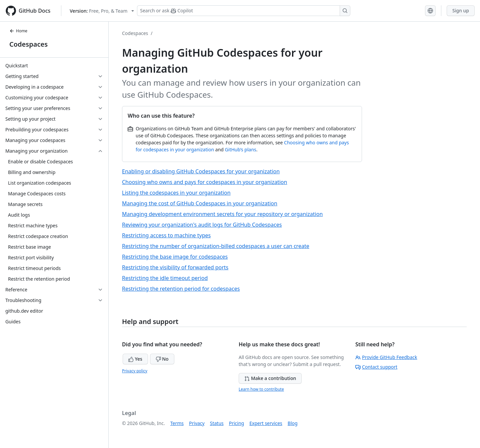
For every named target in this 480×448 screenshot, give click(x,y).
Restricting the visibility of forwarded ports (175, 267)
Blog (293, 423)
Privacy (197, 423)
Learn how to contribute (261, 389)
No (162, 359)
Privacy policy (135, 371)
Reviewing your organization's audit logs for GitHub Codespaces (202, 225)
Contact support (376, 367)
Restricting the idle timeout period (165, 278)
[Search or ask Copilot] (244, 11)
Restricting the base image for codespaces (175, 257)
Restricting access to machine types (166, 235)
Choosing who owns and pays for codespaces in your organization (204, 182)
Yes (135, 359)
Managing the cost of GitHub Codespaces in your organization (200, 203)
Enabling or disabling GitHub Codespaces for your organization (201, 171)
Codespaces (28, 44)
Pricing (236, 423)
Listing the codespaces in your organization (176, 193)
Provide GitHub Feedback (386, 357)
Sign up (461, 10)
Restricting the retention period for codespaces (181, 289)
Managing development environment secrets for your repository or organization (222, 214)
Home (18, 31)
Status (217, 423)
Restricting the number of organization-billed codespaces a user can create (216, 246)
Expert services (266, 423)
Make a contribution (270, 378)
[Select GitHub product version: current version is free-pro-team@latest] (102, 11)
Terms (177, 423)
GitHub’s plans (241, 149)
